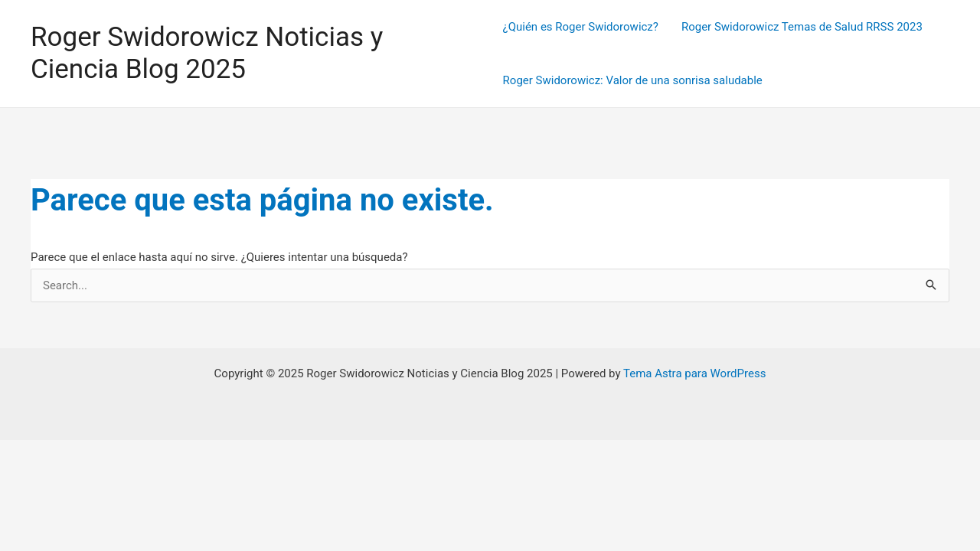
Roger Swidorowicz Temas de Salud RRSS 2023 (802, 27)
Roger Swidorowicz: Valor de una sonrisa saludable (633, 80)
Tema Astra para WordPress (694, 373)
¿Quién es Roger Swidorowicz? (581, 27)
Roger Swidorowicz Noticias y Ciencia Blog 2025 (207, 53)
